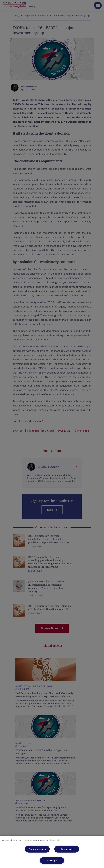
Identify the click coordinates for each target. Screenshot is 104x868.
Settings (52, 860)
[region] (52, 852)
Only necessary (37, 849)
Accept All (67, 849)
